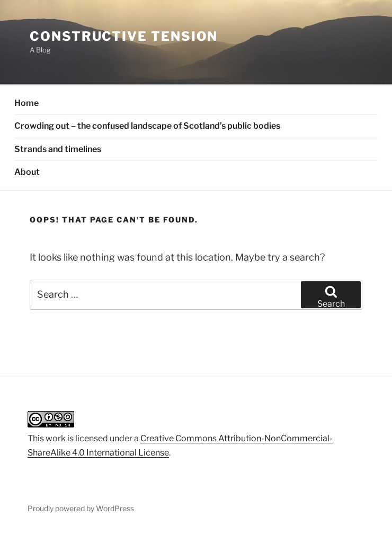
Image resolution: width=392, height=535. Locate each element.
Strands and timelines (58, 149)
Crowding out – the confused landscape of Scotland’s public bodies (147, 126)
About (27, 172)
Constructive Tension (124, 36)
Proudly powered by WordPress (81, 508)
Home (26, 103)
